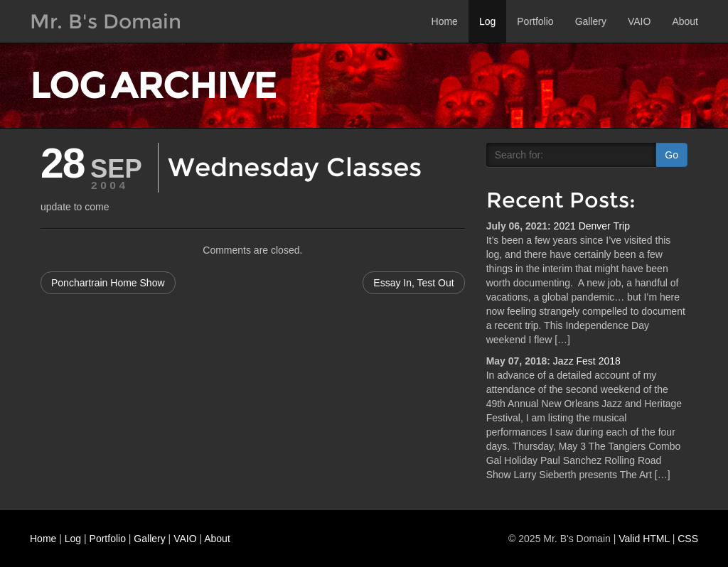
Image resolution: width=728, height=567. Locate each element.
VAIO (639, 21)
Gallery (591, 21)
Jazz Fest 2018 (587, 361)
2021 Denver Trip (592, 226)
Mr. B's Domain (106, 21)
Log (487, 21)
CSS (688, 539)
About (685, 21)
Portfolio (535, 21)
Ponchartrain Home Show (108, 283)
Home (445, 21)
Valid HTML (644, 539)
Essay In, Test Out (413, 283)
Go (671, 155)
